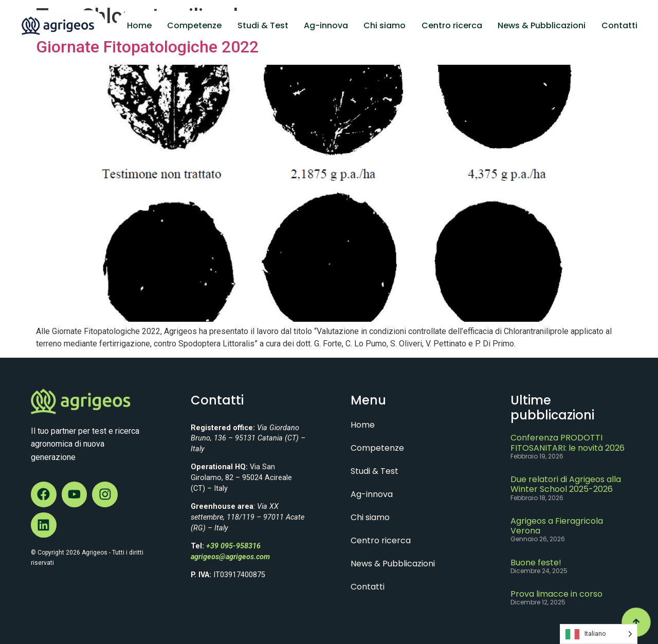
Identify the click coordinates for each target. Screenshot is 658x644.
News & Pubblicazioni (542, 25)
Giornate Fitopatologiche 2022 (147, 47)
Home (139, 25)
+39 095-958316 (233, 546)
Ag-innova (326, 25)
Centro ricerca (452, 25)
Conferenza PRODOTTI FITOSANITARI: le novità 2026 (568, 443)
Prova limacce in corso (556, 594)
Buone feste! (536, 563)
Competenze (194, 25)
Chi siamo (385, 25)
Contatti (619, 25)
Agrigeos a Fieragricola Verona (557, 526)
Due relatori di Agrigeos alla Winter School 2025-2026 (566, 484)
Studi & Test (263, 25)
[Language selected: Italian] (599, 634)
